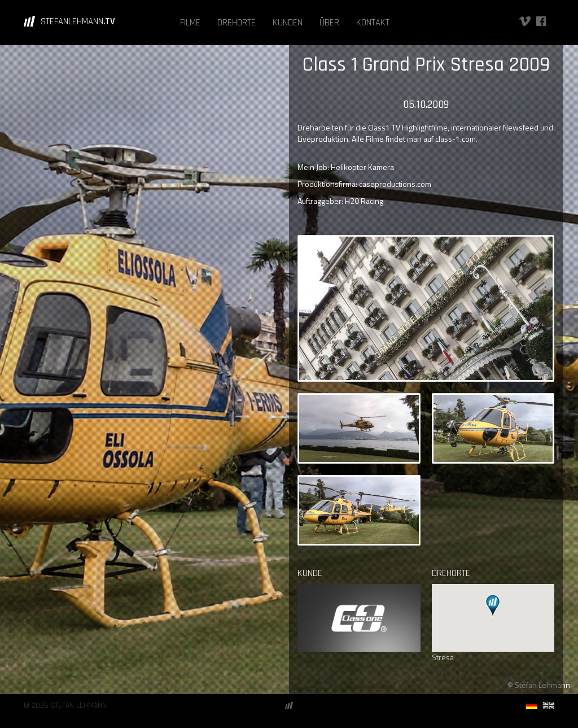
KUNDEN (288, 23)
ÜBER (329, 23)
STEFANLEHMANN (78, 21)
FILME (190, 23)
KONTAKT (373, 23)
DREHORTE (237, 23)
